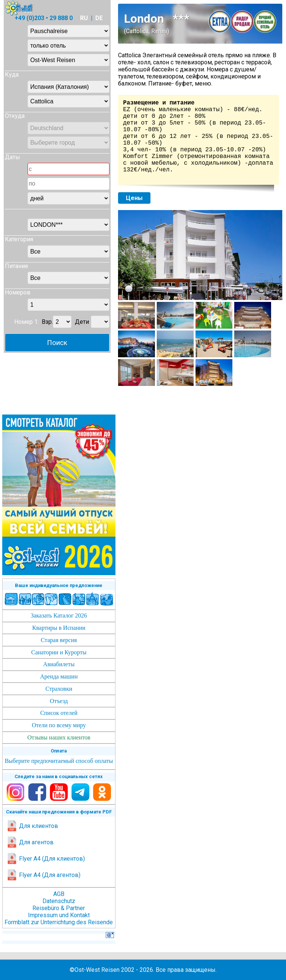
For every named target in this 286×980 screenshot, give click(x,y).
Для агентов (30, 842)
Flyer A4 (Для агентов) (43, 875)
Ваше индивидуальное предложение (59, 585)
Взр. (47, 322)
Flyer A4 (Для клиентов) (46, 859)
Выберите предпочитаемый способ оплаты (59, 761)
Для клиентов (32, 826)
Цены (134, 198)
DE (99, 18)
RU (84, 18)
